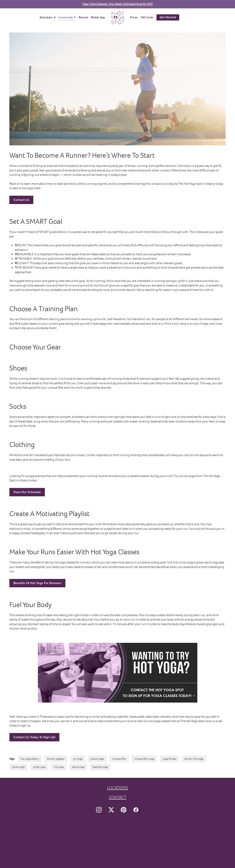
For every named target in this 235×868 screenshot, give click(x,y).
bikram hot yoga (194, 759)
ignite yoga (18, 767)
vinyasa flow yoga (144, 759)
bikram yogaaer (56, 759)
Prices (134, 17)
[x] (111, 810)
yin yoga (78, 759)
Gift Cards (147, 17)
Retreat (83, 17)
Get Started (168, 17)
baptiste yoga (100, 767)
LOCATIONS (117, 788)
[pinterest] (124, 810)
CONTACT (117, 797)
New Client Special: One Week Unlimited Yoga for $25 (118, 4)
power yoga (97, 759)
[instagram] (99, 810)
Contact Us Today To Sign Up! (34, 737)
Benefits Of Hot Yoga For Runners (37, 583)
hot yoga (59, 767)
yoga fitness (170, 759)
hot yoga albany (30, 759)
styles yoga (39, 767)
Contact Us (21, 200)
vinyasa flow (119, 759)
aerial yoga (78, 767)
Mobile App (98, 17)
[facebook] (136, 810)
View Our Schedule (27, 492)
